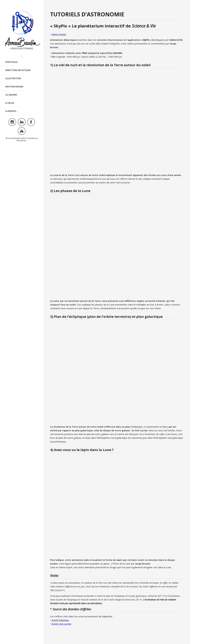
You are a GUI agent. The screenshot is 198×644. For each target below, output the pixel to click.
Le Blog (10, 100)
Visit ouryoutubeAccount (22, 128)
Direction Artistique (18, 67)
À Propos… (12, 108)
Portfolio (11, 59)
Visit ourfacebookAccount (31, 119)
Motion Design (14, 84)
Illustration (13, 76)
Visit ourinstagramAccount (12, 119)
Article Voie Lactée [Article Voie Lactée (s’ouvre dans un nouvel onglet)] (61, 624)
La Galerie (11, 92)
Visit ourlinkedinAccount (22, 119)
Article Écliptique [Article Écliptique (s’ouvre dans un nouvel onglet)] (60, 620)
